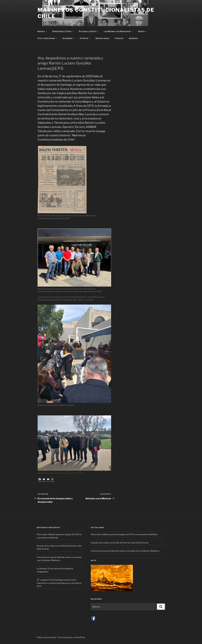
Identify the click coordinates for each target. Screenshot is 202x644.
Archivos (85, 38)
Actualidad (69, 38)
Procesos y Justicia (89, 31)
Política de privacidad (46, 637)
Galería (143, 31)
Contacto (119, 38)
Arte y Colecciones (47, 38)
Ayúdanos (133, 38)
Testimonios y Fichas (63, 31)
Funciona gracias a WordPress (72, 637)
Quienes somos (102, 38)
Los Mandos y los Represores (119, 31)
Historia (42, 31)
